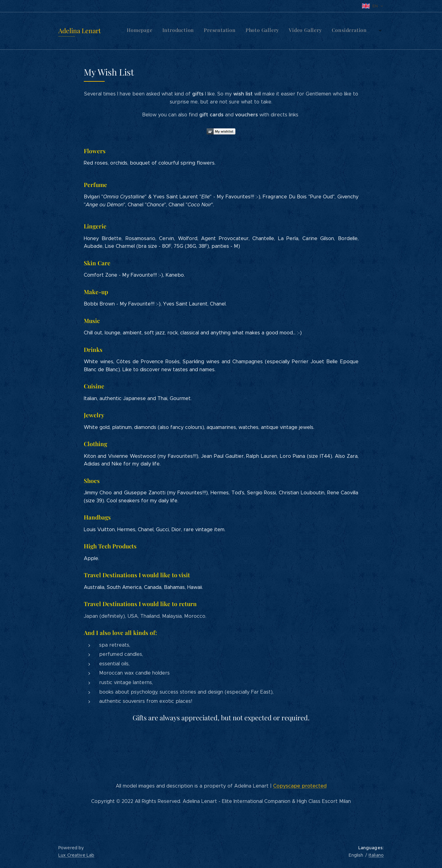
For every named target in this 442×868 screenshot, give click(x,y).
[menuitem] (268, 31)
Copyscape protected (300, 786)
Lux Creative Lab (76, 855)
